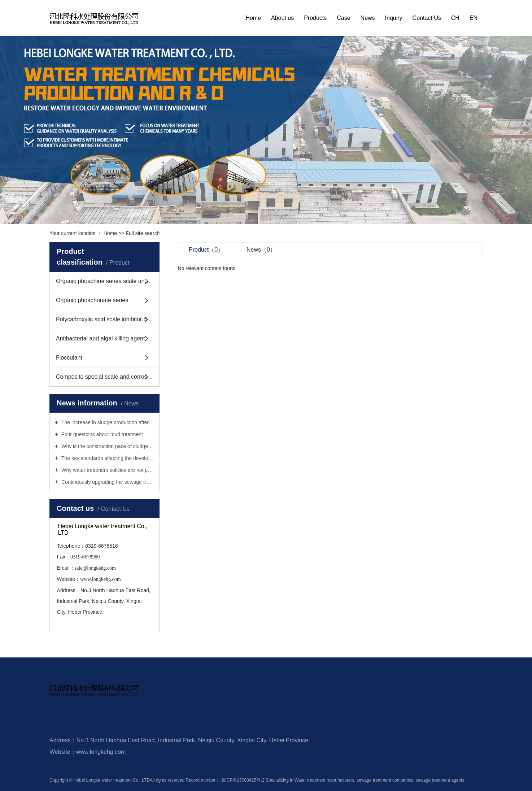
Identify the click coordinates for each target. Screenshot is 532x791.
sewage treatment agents (439, 780)
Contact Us (427, 18)
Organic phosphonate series (92, 300)
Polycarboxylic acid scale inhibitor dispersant (108, 319)
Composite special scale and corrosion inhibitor (108, 377)
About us (282, 18)
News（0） (261, 250)
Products (315, 18)
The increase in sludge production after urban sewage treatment (107, 422)
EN (474, 18)
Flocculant (69, 358)
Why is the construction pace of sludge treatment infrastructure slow (107, 446)
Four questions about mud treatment (101, 434)
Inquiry (394, 18)
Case (343, 18)
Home (253, 18)
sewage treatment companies (384, 780)
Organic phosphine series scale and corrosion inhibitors (108, 281)
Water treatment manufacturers (324, 780)
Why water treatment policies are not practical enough (107, 470)
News (368, 18)
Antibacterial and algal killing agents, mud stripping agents (108, 338)
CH (455, 18)
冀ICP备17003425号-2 (243, 780)
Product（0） (206, 250)
